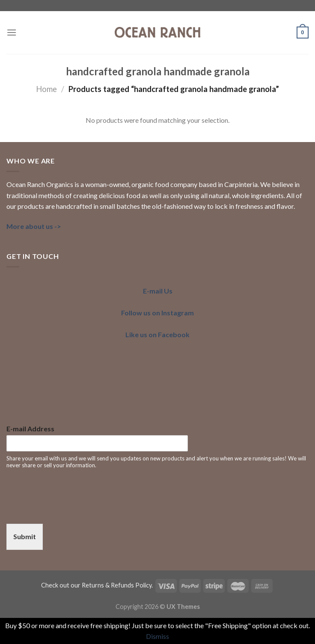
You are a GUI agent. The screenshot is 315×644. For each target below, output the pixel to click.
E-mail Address (30, 429)
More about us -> (34, 226)
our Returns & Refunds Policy (111, 585)
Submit (25, 536)
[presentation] (71, 510)
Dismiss (157, 636)
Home (46, 89)
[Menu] (12, 32)
